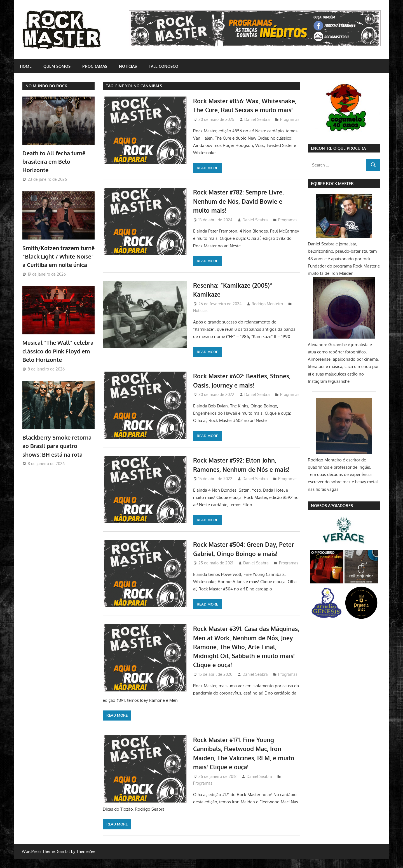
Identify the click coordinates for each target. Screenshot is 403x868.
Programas (95, 66)
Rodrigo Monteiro (267, 313)
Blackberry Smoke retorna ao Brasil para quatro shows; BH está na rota (57, 446)
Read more (117, 177)
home (26, 66)
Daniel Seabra (257, 128)
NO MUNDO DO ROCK (46, 86)
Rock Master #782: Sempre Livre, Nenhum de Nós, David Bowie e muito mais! (240, 210)
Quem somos (57, 66)
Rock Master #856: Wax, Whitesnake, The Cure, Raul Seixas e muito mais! (245, 110)
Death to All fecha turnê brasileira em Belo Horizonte (54, 162)
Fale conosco (163, 66)
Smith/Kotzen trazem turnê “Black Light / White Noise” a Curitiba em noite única (58, 256)
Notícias (128, 66)
